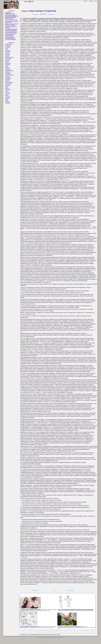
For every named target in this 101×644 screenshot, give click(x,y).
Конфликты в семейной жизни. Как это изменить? (69, 627)
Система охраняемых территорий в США (29, 627)
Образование (8, 78)
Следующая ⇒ (51, 14)
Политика (7, 81)
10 (65, 590)
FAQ (96, 1)
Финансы (7, 98)
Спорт (6, 91)
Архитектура (8, 45)
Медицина (7, 72)
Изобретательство (9, 57)
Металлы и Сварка (9, 75)
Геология (7, 56)
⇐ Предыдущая (35, 14)
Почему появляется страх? (11, 20)
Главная (85, 1)
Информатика (8, 59)
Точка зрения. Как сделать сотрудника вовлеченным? (11, 30)
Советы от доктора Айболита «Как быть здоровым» (12, 24)
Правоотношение (9, 82)
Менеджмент (8, 73)
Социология (8, 90)
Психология (8, 85)
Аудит (6, 48)
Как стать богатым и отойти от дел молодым (12, 22)
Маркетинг (7, 68)
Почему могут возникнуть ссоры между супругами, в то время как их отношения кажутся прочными (12, 17)
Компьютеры (8, 63)
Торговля (7, 94)
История (7, 62)
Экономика (7, 103)
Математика (8, 69)
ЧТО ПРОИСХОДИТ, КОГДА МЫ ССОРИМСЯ (30, 610)
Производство (8, 84)
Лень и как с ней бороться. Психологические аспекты (11, 32)
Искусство (7, 60)
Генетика (7, 53)
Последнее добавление (10, 39)
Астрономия (8, 47)
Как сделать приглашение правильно (11, 27)
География (7, 54)
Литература (8, 65)
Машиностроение (9, 71)
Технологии (8, 93)
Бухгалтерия (8, 51)
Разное (7, 87)
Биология (7, 50)
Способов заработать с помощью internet (10, 35)
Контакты (91, 1)
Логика (7, 66)
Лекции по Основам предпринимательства (10, 37)
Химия (6, 100)
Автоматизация (8, 44)
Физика (7, 96)
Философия (8, 97)
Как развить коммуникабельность (10, 13)
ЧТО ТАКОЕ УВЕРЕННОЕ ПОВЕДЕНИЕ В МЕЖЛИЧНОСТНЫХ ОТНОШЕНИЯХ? (76, 610)
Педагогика (8, 79)
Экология (7, 101)
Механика (7, 76)
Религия (7, 88)
